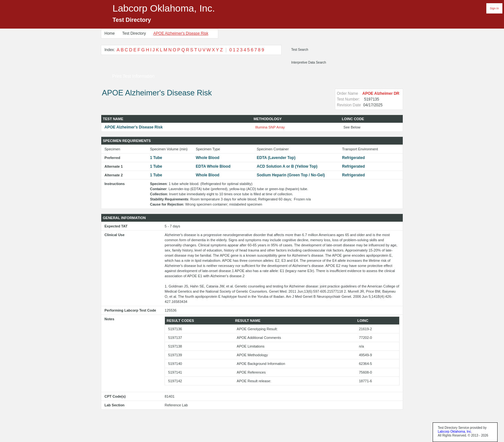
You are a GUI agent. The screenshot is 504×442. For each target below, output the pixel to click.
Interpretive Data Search (309, 62)
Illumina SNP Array (270, 127)
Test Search (300, 50)
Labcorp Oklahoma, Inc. (455, 432)
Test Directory (134, 33)
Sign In (494, 8)
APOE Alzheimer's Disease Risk (181, 33)
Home (110, 33)
